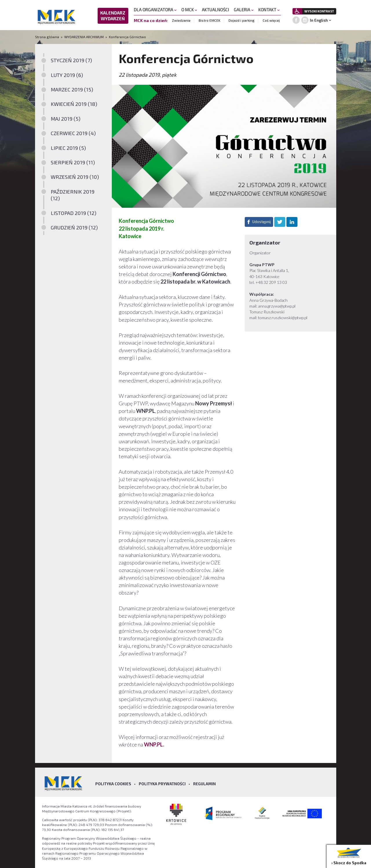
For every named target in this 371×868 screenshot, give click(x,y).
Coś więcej (271, 20)
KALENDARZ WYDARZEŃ (113, 16)
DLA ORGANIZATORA (155, 10)
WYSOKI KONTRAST (319, 11)
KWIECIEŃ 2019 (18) (74, 104)
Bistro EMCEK (210, 20)
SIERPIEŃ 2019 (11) (73, 162)
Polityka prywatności (162, 784)
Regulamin (204, 784)
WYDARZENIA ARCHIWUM (84, 37)
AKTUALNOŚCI (215, 10)
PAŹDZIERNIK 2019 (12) (73, 195)
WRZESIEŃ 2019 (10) (75, 177)
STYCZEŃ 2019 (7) (71, 60)
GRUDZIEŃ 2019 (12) (74, 227)
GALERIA (244, 10)
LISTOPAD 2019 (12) (74, 213)
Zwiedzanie (181, 20)
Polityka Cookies (113, 784)
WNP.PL (153, 744)
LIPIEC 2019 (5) (68, 148)
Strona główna (47, 37)
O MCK (189, 10)
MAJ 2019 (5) (66, 119)
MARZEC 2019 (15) (72, 89)
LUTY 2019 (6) (67, 75)
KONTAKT (269, 10)
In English (319, 20)
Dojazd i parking (242, 20)
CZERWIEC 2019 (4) (73, 133)
